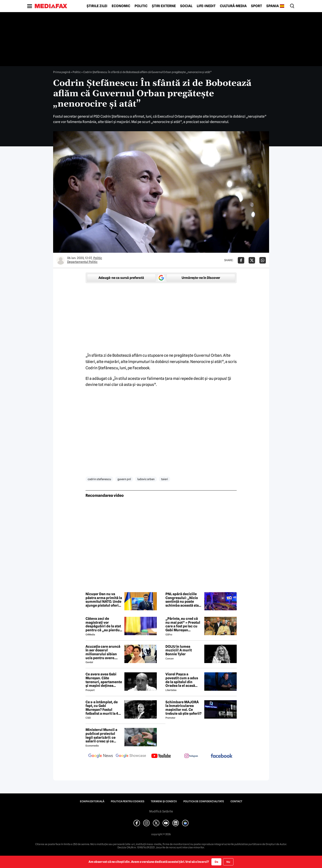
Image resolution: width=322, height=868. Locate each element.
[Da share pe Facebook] (241, 260)
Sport (256, 6)
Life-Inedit (206, 6)
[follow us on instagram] (191, 756)
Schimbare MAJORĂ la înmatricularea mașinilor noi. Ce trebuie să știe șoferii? (183, 708)
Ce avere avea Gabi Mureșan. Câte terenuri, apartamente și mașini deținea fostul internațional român (104, 680)
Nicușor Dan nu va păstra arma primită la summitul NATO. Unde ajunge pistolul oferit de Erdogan (104, 600)
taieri (165, 479)
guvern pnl (124, 479)
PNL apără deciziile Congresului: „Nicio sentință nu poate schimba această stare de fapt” (184, 600)
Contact (236, 801)
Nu (228, 862)
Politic (141, 6)
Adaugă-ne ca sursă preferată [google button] (121, 278)
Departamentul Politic (82, 262)
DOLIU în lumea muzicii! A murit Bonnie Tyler (179, 650)
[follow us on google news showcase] (131, 756)
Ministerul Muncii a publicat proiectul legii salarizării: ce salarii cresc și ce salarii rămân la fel (101, 735)
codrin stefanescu (99, 479)
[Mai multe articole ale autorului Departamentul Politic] (61, 260)
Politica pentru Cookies (128, 801)
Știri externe (164, 6)
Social (186, 6)
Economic (121, 6)
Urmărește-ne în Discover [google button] (201, 278)
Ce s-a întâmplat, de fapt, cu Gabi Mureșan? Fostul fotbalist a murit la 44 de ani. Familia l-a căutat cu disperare (103, 708)
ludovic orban (146, 479)
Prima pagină (62, 72)
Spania (273, 6)
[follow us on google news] (101, 756)
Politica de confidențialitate (204, 801)
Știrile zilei (97, 6)
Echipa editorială (92, 801)
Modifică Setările (161, 811)
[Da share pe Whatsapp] (263, 260)
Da (216, 862)
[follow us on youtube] (161, 756)
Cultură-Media (233, 6)
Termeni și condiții (164, 801)
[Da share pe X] (252, 260)
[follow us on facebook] (222, 756)
